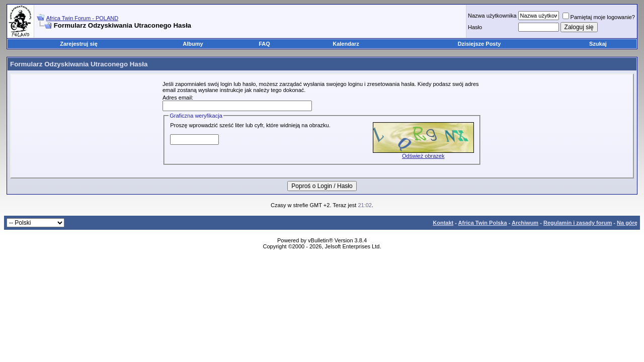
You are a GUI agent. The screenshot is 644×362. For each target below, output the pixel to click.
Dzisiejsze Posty (479, 44)
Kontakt (443, 223)
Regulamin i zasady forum (578, 223)
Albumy (193, 44)
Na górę (627, 223)
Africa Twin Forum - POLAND (82, 18)
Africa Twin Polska (483, 223)
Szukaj (598, 44)
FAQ (264, 44)
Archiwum (525, 223)
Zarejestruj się (79, 44)
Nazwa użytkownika (492, 16)
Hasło (475, 27)
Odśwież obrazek (423, 156)
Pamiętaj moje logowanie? (599, 17)
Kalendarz (346, 44)
